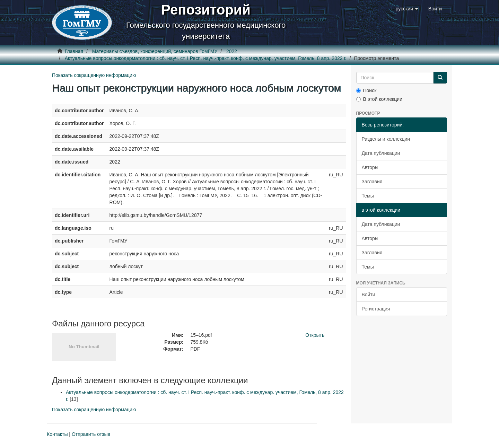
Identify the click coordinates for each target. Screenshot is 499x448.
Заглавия (372, 182)
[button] (407, 9)
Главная (74, 51)
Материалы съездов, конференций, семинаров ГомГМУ (155, 51)
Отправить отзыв (91, 434)
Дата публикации (381, 153)
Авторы (370, 167)
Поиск (366, 90)
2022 (232, 51)
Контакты (57, 434)
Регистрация (376, 309)
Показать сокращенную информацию (94, 75)
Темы (368, 196)
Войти (369, 295)
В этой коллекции (379, 99)
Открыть (315, 335)
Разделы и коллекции (386, 139)
